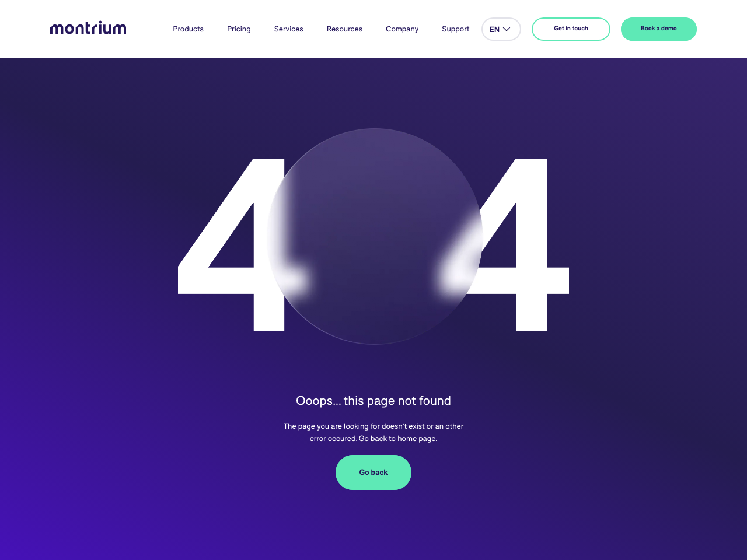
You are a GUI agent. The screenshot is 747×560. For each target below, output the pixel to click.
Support (455, 29)
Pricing (239, 29)
